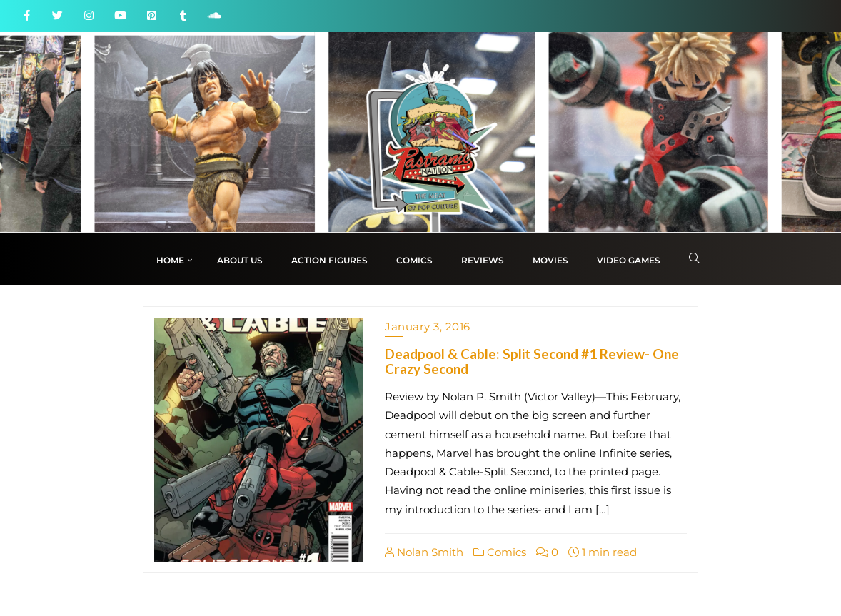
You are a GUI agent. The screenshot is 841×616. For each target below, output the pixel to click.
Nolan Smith (424, 552)
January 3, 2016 (428, 327)
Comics (500, 552)
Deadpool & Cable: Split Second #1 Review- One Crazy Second (532, 361)
